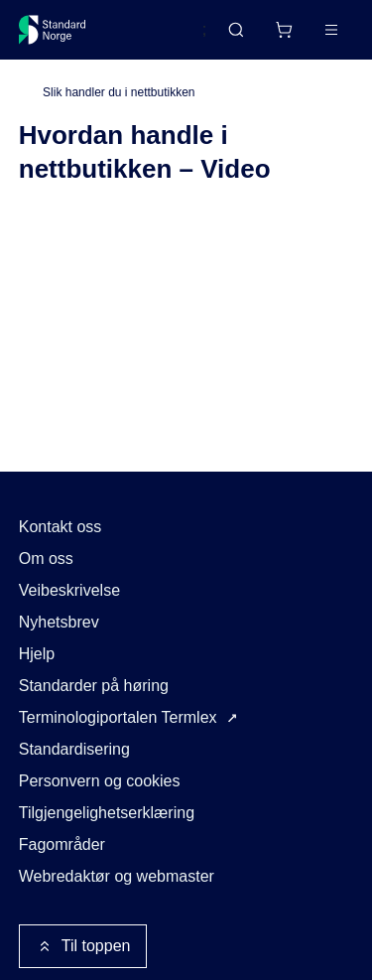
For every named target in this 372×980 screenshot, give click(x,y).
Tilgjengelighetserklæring (107, 813)
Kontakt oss (61, 527)
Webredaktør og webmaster (117, 876)
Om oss (46, 559)
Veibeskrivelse (69, 590)
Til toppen (83, 946)
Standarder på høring (94, 686)
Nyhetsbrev (59, 622)
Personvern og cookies (100, 781)
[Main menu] (331, 30)
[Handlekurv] (284, 30)
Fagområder (62, 844)
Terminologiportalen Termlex (118, 717)
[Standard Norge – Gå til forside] (53, 30)
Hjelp (37, 654)
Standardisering (74, 749)
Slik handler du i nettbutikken (119, 92)
